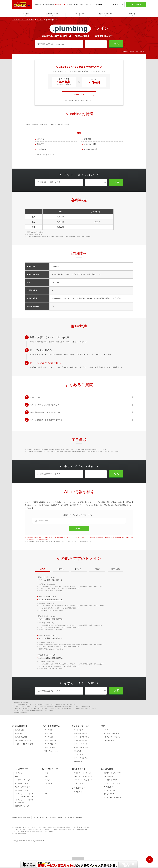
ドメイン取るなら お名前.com (23, 20)
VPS (16, 776)
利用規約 (53, 818)
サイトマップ (69, 818)
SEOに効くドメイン (110, 787)
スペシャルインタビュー (23, 740)
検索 (117, 44)
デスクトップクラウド (22, 787)
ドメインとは (19, 730)
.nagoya (47, 780)
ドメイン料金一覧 (50, 744)
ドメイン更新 (49, 737)
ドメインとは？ (36, 397)
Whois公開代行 (33, 306)
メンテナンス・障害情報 (112, 737)
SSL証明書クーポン (21, 790)
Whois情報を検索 (91, 149)
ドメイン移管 (49, 733)
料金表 (93, 452)
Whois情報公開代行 (81, 733)
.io (45, 790)
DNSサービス (79, 754)
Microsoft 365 (79, 761)
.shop (46, 773)
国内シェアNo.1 (61, 4)
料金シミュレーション (47, 577)
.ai (45, 787)
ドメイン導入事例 (21, 737)
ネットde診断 (79, 730)
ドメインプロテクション (82, 737)
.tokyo (46, 776)
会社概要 (79, 818)
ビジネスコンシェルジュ (112, 783)
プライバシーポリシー (40, 818)
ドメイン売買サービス (81, 740)
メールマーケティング (22, 780)
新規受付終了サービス (22, 806)
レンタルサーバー (21, 773)
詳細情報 (87, 139)
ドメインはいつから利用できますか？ (44, 405)
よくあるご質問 (90, 144)
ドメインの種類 (50, 747)
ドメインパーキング (81, 744)
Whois (60, 818)
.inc (46, 794)
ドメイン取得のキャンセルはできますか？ (46, 420)
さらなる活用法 (109, 794)
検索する (79, 528)
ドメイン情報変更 (50, 740)
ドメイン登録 (49, 730)
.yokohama (48, 783)
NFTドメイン (78, 792)
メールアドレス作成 (110, 780)
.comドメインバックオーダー (84, 780)
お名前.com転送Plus (81, 747)
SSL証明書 (78, 751)
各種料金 (41, 139)
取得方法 (41, 144)
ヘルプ (106, 730)
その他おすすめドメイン (47, 155)
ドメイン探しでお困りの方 (113, 797)
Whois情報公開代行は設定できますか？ (45, 412)
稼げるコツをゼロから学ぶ (113, 773)
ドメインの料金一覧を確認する (50, 580)
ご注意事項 (41, 149)
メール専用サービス (21, 783)
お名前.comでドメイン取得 (24, 744)
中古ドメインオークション (83, 773)
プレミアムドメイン (81, 783)
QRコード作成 (109, 776)
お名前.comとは (20, 733)
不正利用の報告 (109, 740)
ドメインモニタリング (81, 758)
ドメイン (40, 20)
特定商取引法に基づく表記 (21, 818)
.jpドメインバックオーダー (83, 776)
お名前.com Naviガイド (111, 733)
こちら (144, 52)
